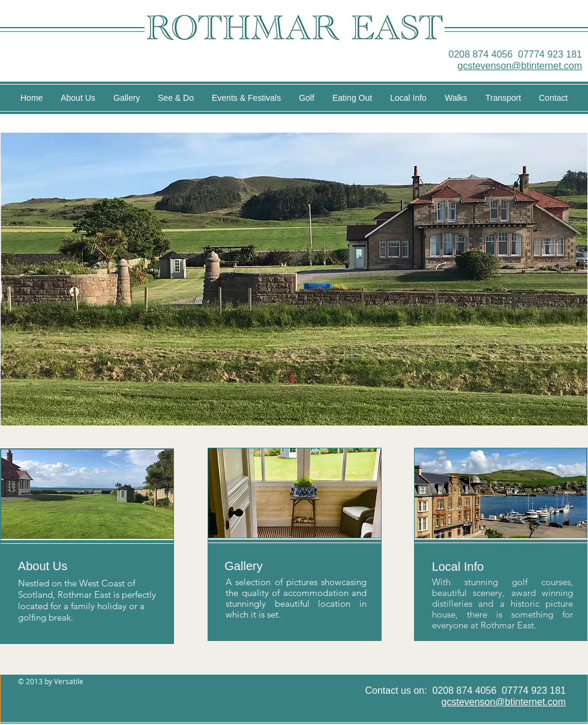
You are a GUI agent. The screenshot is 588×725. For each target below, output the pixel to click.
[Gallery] (244, 566)
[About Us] (43, 566)
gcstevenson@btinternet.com (520, 66)
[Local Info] (458, 567)
